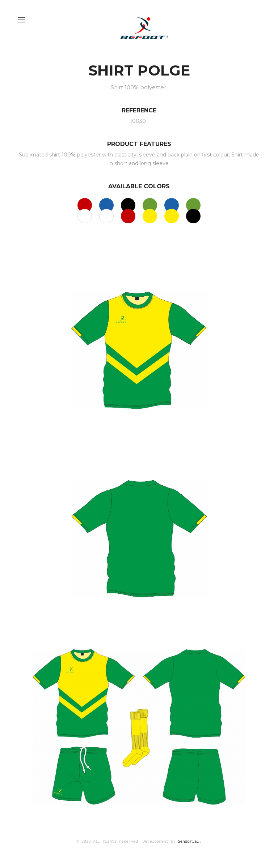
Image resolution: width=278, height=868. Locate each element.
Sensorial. (189, 841)
